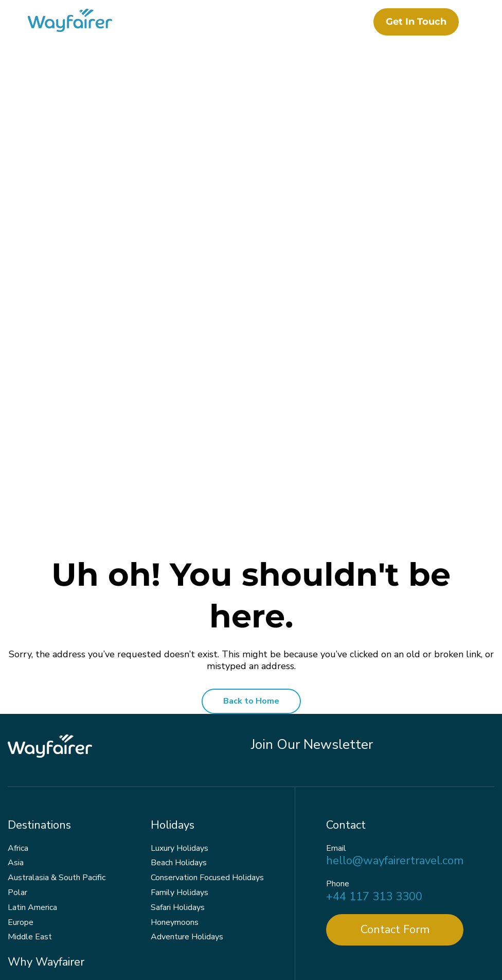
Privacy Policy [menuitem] (170, 952)
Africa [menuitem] (18, 636)
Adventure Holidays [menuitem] (187, 725)
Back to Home (251, 489)
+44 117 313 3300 (374, 684)
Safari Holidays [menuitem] (178, 695)
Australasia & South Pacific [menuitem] (57, 666)
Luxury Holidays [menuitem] (180, 636)
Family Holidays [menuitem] (180, 680)
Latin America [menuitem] (32, 695)
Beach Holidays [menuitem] (179, 651)
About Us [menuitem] (25, 773)
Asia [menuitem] (16, 651)
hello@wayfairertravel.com (395, 649)
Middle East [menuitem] (30, 725)
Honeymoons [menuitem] (175, 710)
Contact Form (395, 717)
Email (336, 636)
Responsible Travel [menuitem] (43, 787)
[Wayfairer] (82, 22)
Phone (338, 672)
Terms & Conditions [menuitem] (243, 952)
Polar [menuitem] (17, 680)
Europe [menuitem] (21, 710)
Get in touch (413, 22)
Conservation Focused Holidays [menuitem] (207, 666)
